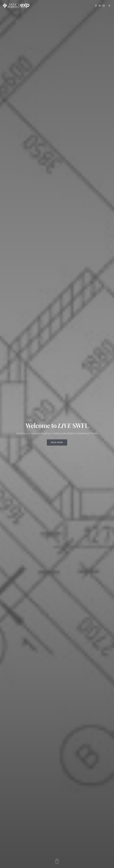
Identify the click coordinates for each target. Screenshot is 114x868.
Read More (57, 442)
